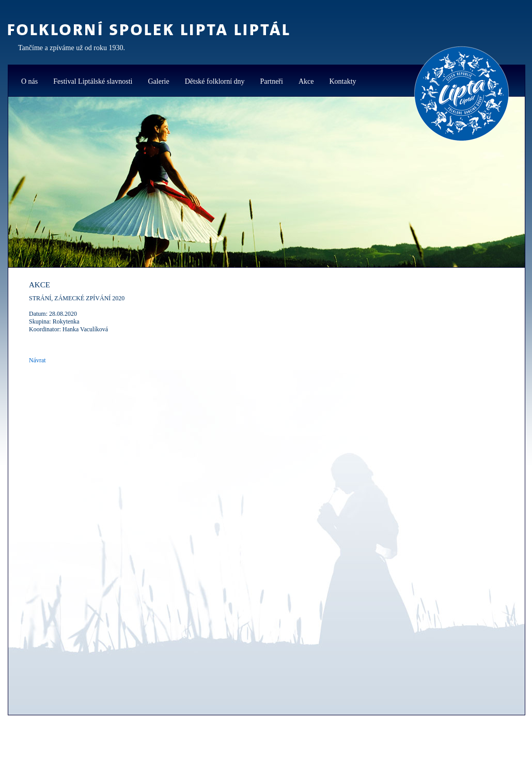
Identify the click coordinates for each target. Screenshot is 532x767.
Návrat (37, 360)
